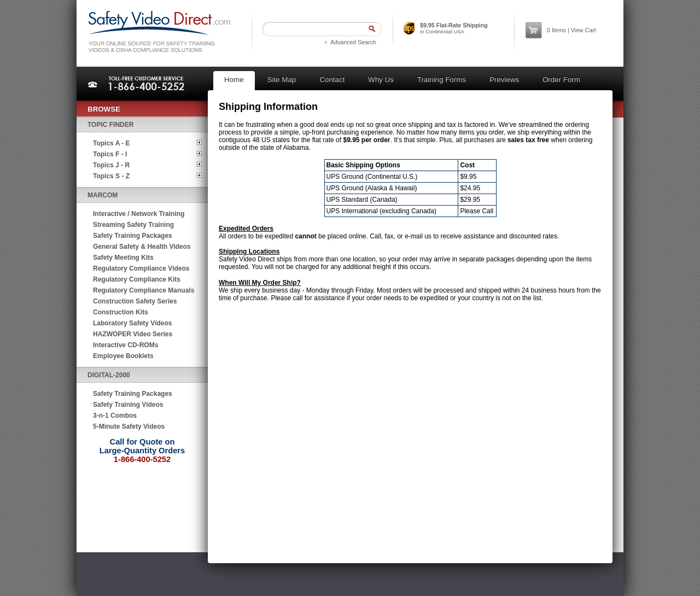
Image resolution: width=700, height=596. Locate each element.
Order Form (561, 80)
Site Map (282, 80)
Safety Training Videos (128, 405)
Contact (332, 80)
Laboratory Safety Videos (133, 323)
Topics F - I (110, 154)
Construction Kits (121, 312)
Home (234, 80)
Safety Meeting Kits (123, 258)
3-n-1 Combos (115, 416)
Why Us (381, 80)
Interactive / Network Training (139, 214)
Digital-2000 (109, 375)
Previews (504, 80)
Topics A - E (112, 143)
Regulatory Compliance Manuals (144, 290)
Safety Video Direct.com (159, 31)
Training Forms (442, 80)
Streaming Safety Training (133, 225)
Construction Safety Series (135, 301)
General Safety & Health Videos (142, 247)
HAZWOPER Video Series (133, 334)
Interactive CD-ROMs (126, 345)
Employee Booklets (123, 356)
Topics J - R (111, 165)
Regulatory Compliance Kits (137, 279)
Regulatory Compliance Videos (141, 268)
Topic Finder (110, 125)
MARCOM (103, 195)
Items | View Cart (571, 30)
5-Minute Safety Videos (129, 426)
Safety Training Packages (133, 236)
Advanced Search (353, 42)
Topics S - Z (111, 176)
